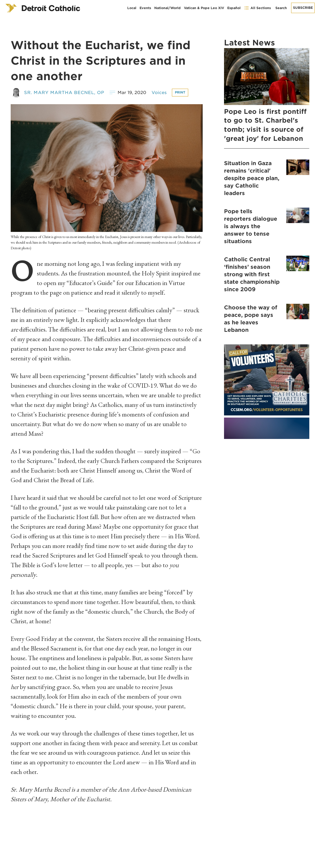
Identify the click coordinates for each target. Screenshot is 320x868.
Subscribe (303, 8)
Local (132, 8)
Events (145, 8)
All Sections (257, 8)
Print (180, 92)
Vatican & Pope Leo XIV (204, 8)
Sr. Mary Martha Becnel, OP (64, 93)
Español (234, 8)
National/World (167, 8)
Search (281, 8)
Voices (159, 93)
